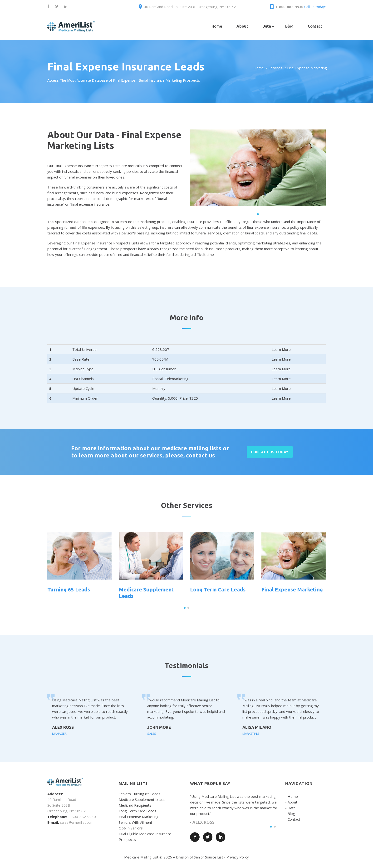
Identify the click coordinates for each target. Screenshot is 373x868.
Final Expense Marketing (292, 589)
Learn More (281, 349)
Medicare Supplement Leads (142, 799)
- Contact (293, 819)
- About (291, 802)
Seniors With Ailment (135, 822)
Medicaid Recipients (135, 805)
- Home (292, 796)
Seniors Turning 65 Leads (140, 794)
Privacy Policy (238, 857)
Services (275, 68)
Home (259, 68)
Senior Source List (209, 857)
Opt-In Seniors (131, 828)
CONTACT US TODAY (270, 452)
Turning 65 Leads (69, 589)
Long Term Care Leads (218, 589)
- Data (290, 808)
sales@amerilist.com (77, 822)
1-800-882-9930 (289, 7)
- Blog (290, 813)
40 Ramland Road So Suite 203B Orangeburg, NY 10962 (190, 7)
